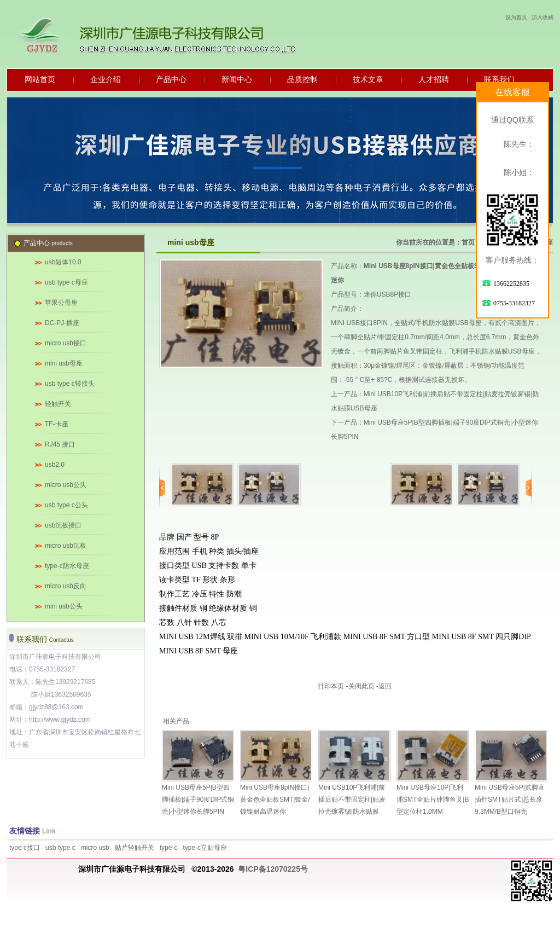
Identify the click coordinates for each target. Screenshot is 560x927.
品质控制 (302, 79)
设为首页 (516, 17)
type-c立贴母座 (205, 848)
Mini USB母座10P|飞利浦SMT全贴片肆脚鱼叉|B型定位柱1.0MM (433, 799)
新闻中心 (237, 79)
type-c (169, 848)
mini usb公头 (64, 606)
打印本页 (331, 686)
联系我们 (499, 79)
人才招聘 (434, 79)
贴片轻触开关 (135, 848)
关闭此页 (361, 686)
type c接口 (25, 848)
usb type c (60, 848)
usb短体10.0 (63, 262)
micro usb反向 (66, 586)
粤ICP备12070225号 (273, 869)
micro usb (95, 848)
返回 (385, 686)
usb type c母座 (66, 282)
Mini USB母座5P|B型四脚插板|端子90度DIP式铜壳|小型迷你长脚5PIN (198, 799)
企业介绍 (106, 79)
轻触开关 (58, 404)
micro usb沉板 (66, 546)
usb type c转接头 (70, 384)
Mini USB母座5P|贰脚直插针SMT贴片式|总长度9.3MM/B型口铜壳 (510, 799)
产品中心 (171, 79)
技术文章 (368, 79)
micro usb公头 (66, 485)
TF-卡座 (57, 424)
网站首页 (40, 79)
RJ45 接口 (60, 444)
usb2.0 (55, 465)
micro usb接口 (66, 343)
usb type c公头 (66, 505)
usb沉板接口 (63, 525)
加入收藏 (542, 17)
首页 (468, 242)
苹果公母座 (61, 303)
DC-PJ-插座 (62, 323)
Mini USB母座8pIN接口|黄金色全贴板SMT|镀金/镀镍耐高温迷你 (275, 799)
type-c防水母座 (67, 566)
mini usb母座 (64, 363)
